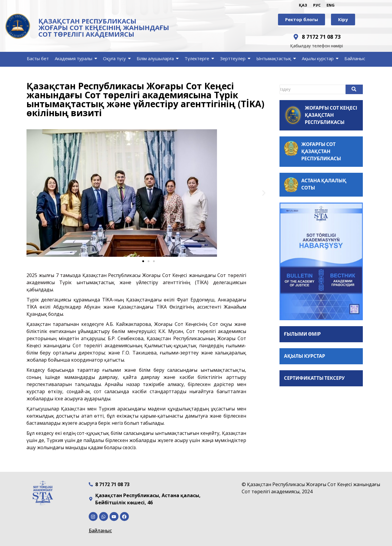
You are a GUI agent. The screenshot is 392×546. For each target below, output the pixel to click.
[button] (33, 193)
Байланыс (100, 531)
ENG (331, 5)
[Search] (312, 89)
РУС (317, 5)
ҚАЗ (303, 5)
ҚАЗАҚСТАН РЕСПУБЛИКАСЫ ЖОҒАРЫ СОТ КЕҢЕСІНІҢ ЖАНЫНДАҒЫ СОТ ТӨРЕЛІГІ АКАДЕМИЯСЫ (104, 27)
